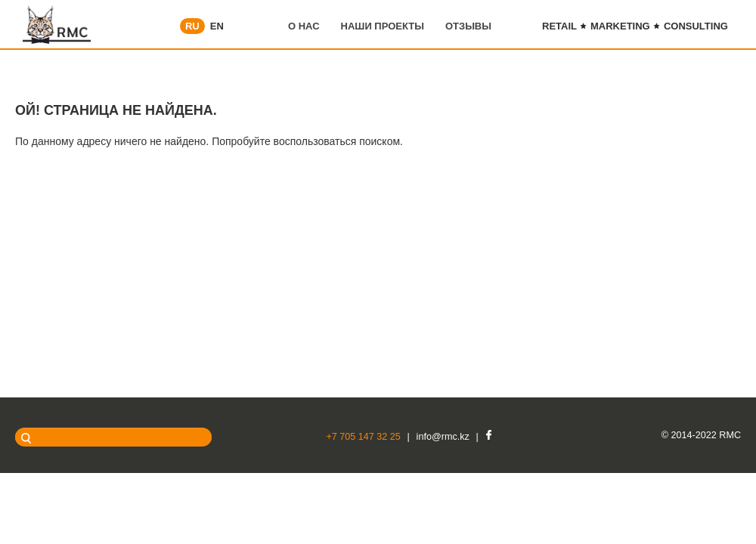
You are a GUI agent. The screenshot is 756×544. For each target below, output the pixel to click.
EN (217, 26)
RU (192, 26)
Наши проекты (383, 26)
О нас (304, 26)
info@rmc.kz (443, 437)
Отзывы (468, 26)
